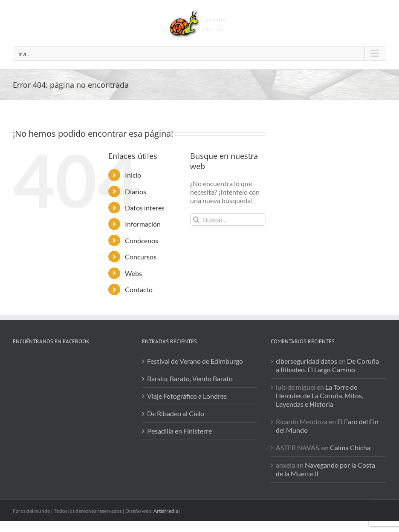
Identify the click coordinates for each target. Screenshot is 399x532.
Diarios (136, 191)
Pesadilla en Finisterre (179, 431)
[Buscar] (196, 220)
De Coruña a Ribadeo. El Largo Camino (327, 365)
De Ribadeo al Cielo (176, 413)
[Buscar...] (228, 220)
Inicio (133, 175)
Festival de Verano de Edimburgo (195, 361)
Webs (133, 273)
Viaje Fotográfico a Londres (187, 396)
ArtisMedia (166, 511)
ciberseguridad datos (306, 361)
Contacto (139, 289)
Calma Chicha (350, 447)
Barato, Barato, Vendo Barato (190, 378)
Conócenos (142, 240)
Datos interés (145, 208)
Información (143, 224)
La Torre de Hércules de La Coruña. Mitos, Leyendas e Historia (319, 395)
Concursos (141, 257)
